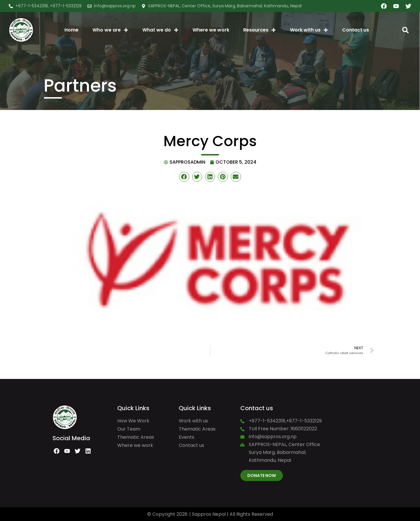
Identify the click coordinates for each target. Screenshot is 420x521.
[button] (405, 30)
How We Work (133, 421)
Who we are (110, 30)
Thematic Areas (136, 437)
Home (71, 30)
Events (187, 437)
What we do (160, 30)
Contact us (356, 30)
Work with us (309, 30)
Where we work (211, 30)
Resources (260, 30)
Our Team (129, 429)
